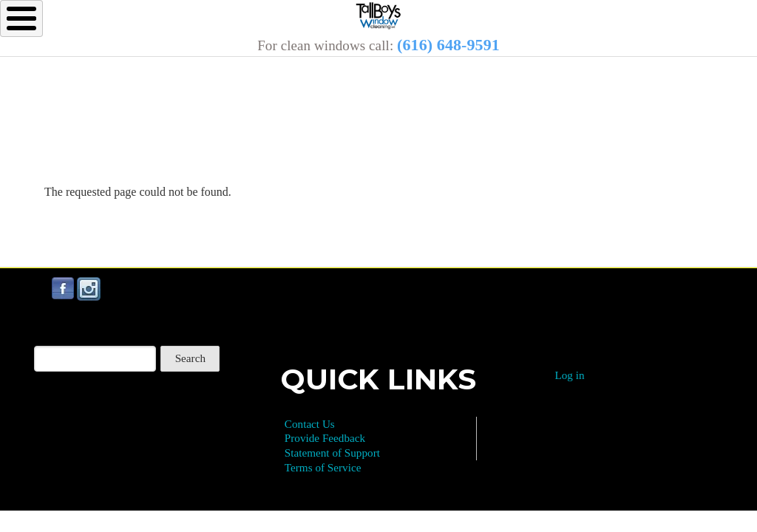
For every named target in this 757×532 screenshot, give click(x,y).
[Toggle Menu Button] (21, 18)
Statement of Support (332, 453)
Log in (569, 375)
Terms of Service (323, 467)
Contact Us (310, 424)
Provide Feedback (325, 438)
